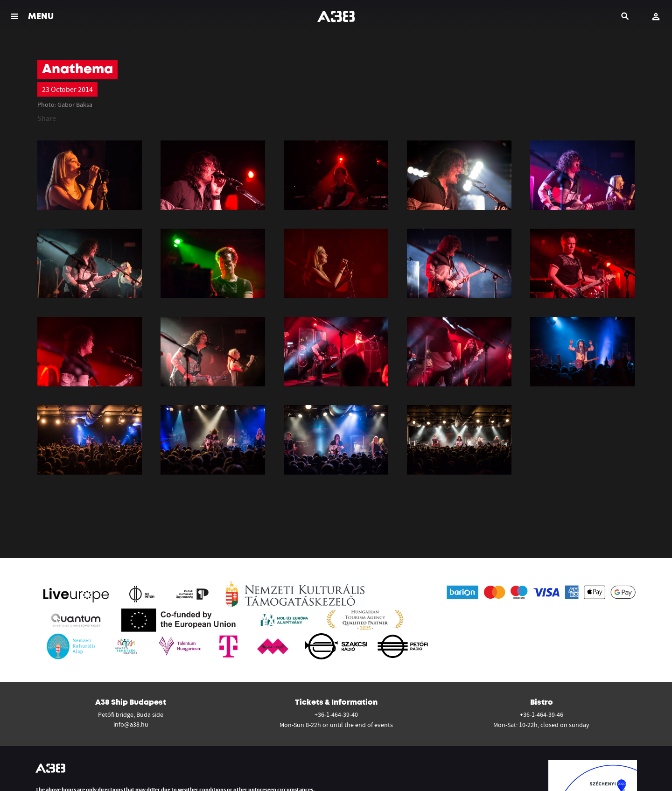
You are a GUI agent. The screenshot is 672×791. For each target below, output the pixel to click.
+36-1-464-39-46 (542, 714)
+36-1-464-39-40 (336, 714)
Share (47, 118)
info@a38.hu (131, 724)
